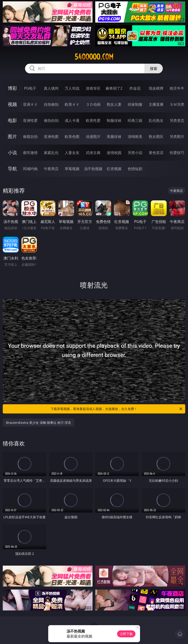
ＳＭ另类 (177, 104)
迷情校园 (114, 153)
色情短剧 (135, 169)
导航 (12, 169)
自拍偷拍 (51, 104)
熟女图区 (156, 137)
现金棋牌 (156, 88)
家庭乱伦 (51, 153)
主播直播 (156, 104)
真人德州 (51, 88)
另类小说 (135, 153)
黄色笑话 (156, 153)
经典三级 (135, 120)
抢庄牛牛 (177, 88)
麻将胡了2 (114, 88)
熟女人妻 (114, 104)
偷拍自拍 (51, 120)
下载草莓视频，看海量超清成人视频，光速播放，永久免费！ (117, 409)
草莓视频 (72, 169)
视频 (12, 104)
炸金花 (135, 88)
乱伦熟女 (156, 120)
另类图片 (177, 137)
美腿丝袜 (114, 137)
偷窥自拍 (30, 137)
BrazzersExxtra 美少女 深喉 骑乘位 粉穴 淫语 (38, 423)
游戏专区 (93, 88)
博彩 (12, 88)
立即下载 (126, 634)
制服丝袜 (114, 120)
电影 (12, 120)
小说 (12, 152)
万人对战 (72, 88)
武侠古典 (93, 153)
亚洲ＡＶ (30, 104)
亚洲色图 (51, 137)
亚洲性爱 (30, 120)
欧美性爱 (93, 120)
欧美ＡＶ (72, 104)
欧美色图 (72, 137)
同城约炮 (30, 169)
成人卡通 (72, 120)
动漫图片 (93, 137)
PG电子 (30, 88)
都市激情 (30, 153)
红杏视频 (114, 169)
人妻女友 (72, 153)
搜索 (154, 68)
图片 (12, 136)
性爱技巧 (177, 153)
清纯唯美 (135, 137)
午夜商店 (51, 169)
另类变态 (177, 120)
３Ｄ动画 (93, 104)
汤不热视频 (93, 169)
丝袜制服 (135, 104)
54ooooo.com (94, 57)
